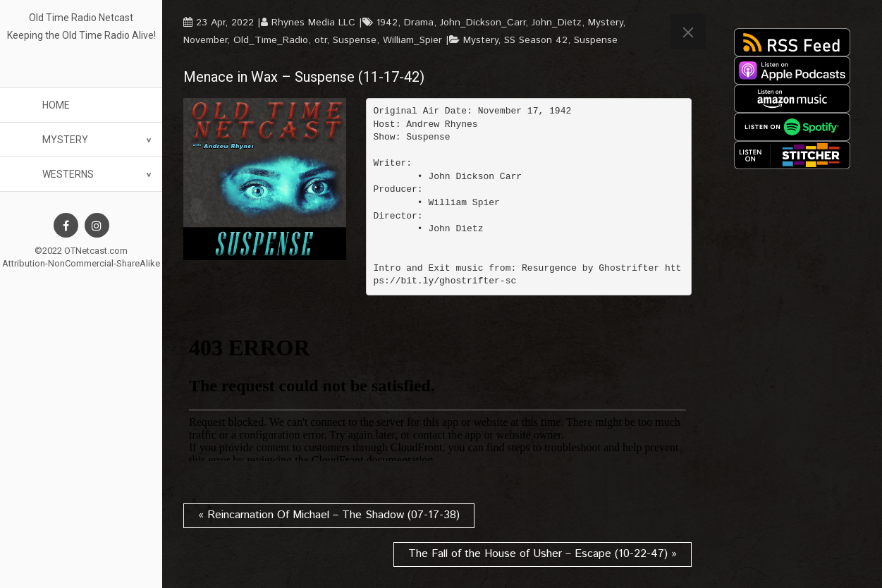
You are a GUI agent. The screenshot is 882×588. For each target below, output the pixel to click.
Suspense (355, 40)
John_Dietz (557, 23)
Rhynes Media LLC (313, 23)
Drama (419, 23)
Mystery (65, 140)
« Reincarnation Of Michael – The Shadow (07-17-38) (329, 515)
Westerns (68, 174)
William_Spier (412, 40)
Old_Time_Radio (271, 40)
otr (320, 40)
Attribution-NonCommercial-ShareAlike (81, 263)
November (205, 40)
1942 (387, 23)
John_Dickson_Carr (483, 23)
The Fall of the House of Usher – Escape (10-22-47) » (543, 554)
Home (56, 105)
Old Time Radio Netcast (81, 18)
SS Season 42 (536, 40)
